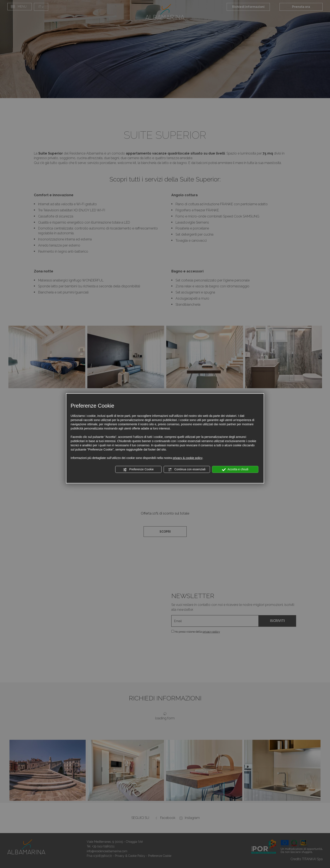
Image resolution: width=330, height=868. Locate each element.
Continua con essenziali (187, 469)
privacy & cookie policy (188, 458)
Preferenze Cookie (138, 469)
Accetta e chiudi (235, 469)
